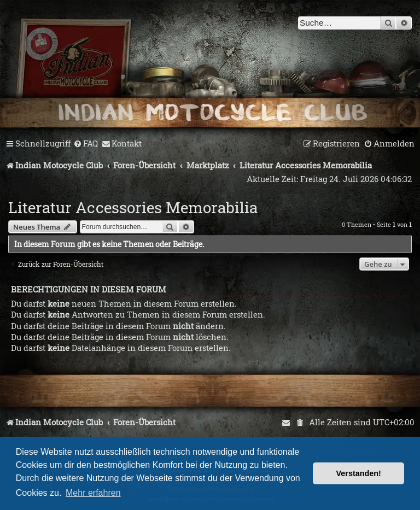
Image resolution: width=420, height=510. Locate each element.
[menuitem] (86, 144)
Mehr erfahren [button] (93, 493)
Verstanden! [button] (359, 473)
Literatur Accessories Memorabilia (133, 207)
